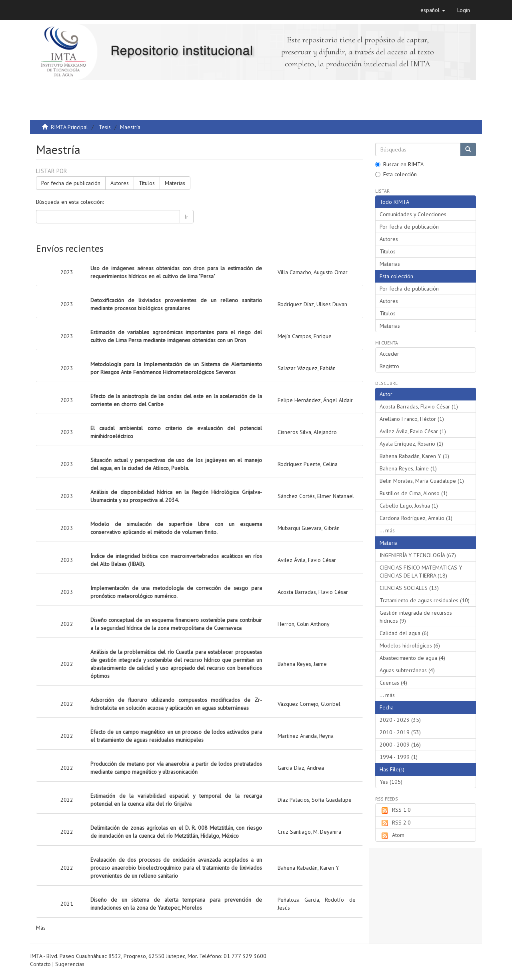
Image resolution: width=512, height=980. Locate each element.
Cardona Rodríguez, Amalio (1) (416, 518)
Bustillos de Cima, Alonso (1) (414, 493)
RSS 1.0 (395, 810)
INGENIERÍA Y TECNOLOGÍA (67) (418, 555)
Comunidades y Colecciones (413, 214)
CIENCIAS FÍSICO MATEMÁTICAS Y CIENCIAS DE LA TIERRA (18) (421, 572)
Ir (187, 217)
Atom (392, 835)
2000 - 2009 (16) (400, 745)
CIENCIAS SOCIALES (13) (409, 588)
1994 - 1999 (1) (399, 757)
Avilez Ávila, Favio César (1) (413, 431)
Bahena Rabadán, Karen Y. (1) (414, 456)
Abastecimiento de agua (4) (412, 658)
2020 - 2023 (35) (400, 720)
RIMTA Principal (69, 127)
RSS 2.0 (395, 823)
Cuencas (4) (393, 683)
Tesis (105, 127)
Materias (175, 183)
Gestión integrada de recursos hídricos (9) (416, 617)
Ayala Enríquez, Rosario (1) (411, 444)
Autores (120, 183)
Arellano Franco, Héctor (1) (412, 419)
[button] (433, 10)
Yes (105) (391, 782)
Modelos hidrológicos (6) (410, 645)
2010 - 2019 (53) (400, 732)
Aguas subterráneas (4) (407, 670)
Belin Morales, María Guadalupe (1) (422, 481)
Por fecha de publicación (71, 183)
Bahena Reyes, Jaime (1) (408, 468)
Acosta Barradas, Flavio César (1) (419, 406)
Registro (389, 366)
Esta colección (396, 174)
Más (41, 928)
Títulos (147, 183)
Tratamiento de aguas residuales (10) (425, 600)
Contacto (40, 964)
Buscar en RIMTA (399, 164)
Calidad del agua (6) (404, 633)
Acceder (389, 354)
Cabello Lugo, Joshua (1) (409, 506)
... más (387, 530)
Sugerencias (70, 964)
